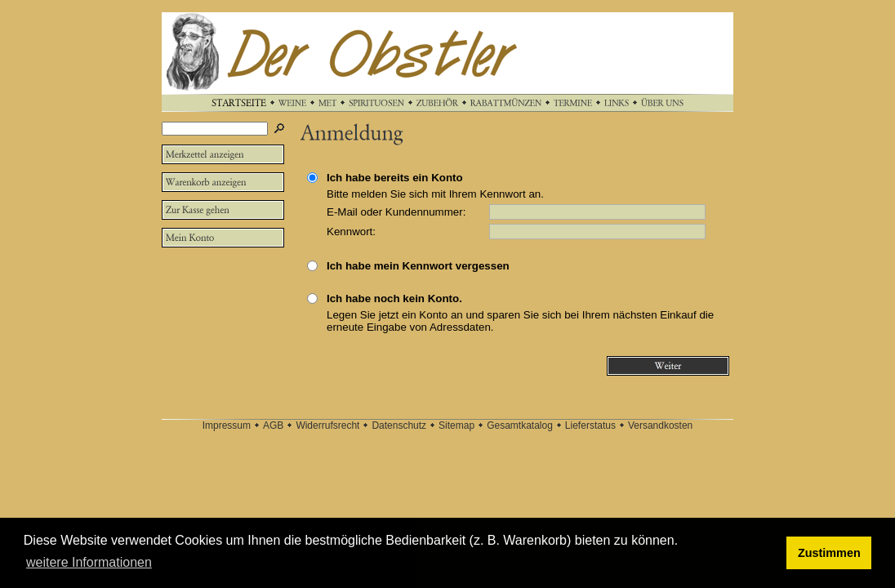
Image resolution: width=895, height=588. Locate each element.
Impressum (227, 425)
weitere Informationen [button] (89, 562)
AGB (273, 425)
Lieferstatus (590, 425)
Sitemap (456, 425)
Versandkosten (660, 425)
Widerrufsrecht (327, 425)
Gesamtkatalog (520, 425)
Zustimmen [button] (829, 553)
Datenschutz (399, 425)
